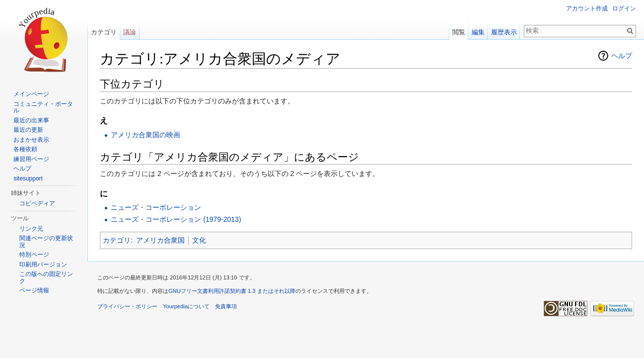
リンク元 (31, 229)
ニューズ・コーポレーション (156, 207)
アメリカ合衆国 (160, 240)
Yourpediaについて (186, 306)
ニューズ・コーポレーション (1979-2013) (176, 219)
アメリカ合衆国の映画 (145, 135)
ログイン (624, 8)
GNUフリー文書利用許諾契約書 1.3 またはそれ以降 (232, 291)
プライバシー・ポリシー (127, 306)
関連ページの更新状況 (46, 242)
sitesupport (28, 179)
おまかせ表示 (31, 140)
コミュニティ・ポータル (43, 107)
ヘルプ (622, 56)
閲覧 (459, 32)
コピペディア (37, 203)
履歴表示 (504, 32)
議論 (130, 32)
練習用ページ (31, 159)
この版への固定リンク (46, 277)
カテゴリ (117, 240)
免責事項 (226, 306)
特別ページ (34, 255)
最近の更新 (28, 130)
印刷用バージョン (43, 265)
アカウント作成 (587, 8)
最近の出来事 (31, 120)
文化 (199, 240)
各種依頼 (25, 149)
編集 (478, 32)
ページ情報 (34, 290)
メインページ (31, 94)
